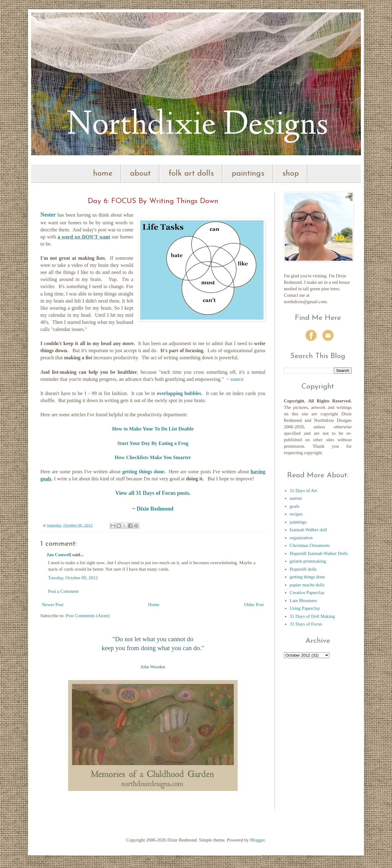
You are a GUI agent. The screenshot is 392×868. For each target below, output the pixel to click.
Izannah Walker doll (308, 530)
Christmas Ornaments (310, 545)
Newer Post (53, 605)
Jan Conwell (59, 555)
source (237, 379)
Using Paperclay (305, 608)
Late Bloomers (303, 601)
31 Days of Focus (306, 624)
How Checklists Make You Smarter (153, 457)
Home (154, 605)
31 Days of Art (303, 491)
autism (296, 498)
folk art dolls (191, 174)
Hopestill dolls (303, 569)
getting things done (143, 472)
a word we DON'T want (84, 237)
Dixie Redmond (155, 509)
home (103, 174)
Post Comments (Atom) (88, 616)
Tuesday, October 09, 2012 (73, 578)
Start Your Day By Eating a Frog (153, 443)
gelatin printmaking (308, 561)
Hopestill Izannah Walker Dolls (319, 553)
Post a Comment (63, 591)
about (140, 174)
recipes (296, 514)
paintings (248, 174)
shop (291, 174)
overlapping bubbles (179, 393)
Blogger (257, 840)
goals (295, 506)
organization (301, 538)
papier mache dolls (307, 585)
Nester (48, 215)
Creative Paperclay (307, 593)
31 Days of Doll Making (312, 616)
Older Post (254, 605)
